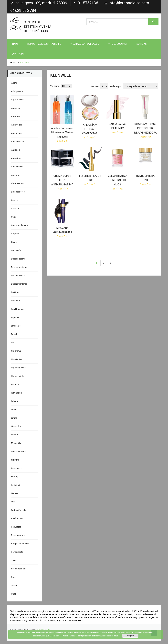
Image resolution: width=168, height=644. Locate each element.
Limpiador (16, 426)
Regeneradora (18, 535)
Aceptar (130, 636)
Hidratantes (17, 359)
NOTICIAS (142, 44)
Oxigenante (16, 468)
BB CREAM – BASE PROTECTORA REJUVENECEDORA (145, 128)
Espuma (15, 317)
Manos (14, 435)
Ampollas (16, 108)
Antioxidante (17, 167)
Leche (14, 410)
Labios (14, 401)
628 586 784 (23, 11)
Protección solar (19, 510)
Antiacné (15, 116)
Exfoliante (16, 326)
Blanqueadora (18, 183)
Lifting (14, 418)
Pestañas (16, 485)
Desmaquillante (19, 276)
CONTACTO (18, 54)
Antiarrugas (17, 125)
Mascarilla (16, 443)
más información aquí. (109, 636)
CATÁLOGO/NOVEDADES (86, 44)
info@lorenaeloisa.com (129, 3)
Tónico (14, 585)
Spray (14, 577)
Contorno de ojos (19, 225)
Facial (14, 334)
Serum (14, 560)
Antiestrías (16, 158)
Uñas (14, 594)
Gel (13, 343)
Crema (14, 242)
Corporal (15, 234)
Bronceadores (18, 192)
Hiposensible (17, 376)
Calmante (16, 209)
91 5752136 (88, 3)
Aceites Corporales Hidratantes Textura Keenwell (62, 133)
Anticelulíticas (18, 141)
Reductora (16, 527)
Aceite (14, 83)
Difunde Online (43, 630)
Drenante (15, 301)
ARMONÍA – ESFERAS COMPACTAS (90, 129)
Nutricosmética (18, 451)
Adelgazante (17, 91)
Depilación (16, 250)
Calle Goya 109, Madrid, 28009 (41, 3)
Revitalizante (17, 552)
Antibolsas (16, 133)
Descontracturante (20, 267)
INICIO (15, 44)
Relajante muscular (20, 544)
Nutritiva (15, 460)
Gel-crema (16, 351)
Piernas (15, 493)
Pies (13, 502)
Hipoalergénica (18, 368)
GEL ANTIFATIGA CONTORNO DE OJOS (118, 180)
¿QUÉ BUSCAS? (119, 44)
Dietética (15, 292)
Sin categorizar (18, 569)
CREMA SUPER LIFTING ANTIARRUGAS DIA (62, 180)
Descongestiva (18, 259)
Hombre (15, 384)
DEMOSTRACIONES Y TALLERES (44, 44)
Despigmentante (19, 284)
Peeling (15, 477)
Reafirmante (17, 518)
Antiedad (16, 150)
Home (13, 62)
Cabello (15, 200)
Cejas (14, 217)
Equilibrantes (17, 309)
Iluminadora (17, 393)
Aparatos (16, 175)
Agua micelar (17, 100)
